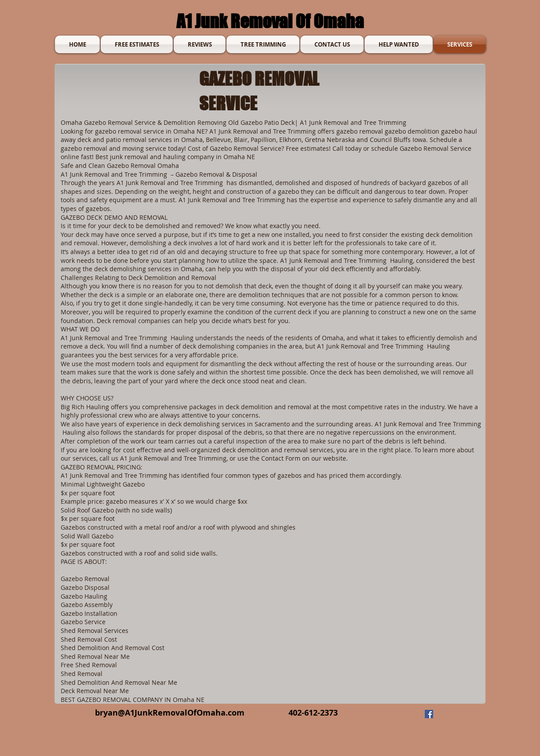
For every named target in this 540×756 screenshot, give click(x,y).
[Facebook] (429, 714)
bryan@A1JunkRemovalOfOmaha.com (170, 713)
